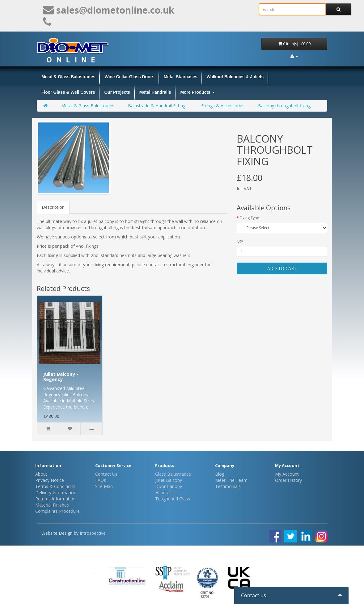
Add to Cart (282, 268)
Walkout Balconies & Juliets (235, 77)
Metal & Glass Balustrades (68, 77)
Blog (220, 474)
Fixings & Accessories (223, 106)
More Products (197, 92)
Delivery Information (56, 493)
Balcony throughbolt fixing (284, 106)
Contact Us (106, 474)
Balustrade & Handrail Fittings (158, 106)
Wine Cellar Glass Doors (129, 77)
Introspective (93, 533)
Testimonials (228, 486)
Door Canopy (169, 486)
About (41, 474)
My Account (287, 474)
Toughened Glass (173, 499)
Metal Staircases (181, 77)
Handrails (164, 493)
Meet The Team (231, 480)
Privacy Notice (50, 480)
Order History (288, 480)
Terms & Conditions (55, 486)
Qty (240, 241)
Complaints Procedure (57, 511)
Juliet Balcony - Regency (61, 377)
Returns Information (55, 499)
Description (53, 207)
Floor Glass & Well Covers (68, 92)
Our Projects (117, 92)
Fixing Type (250, 218)
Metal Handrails (155, 92)
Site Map (104, 486)
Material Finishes (52, 505)
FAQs (101, 480)
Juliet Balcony (169, 480)
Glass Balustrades (173, 474)
